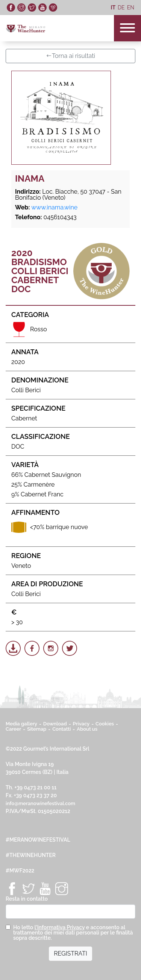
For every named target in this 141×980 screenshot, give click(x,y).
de (121, 8)
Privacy (81, 724)
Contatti (61, 729)
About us (87, 729)
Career (13, 729)
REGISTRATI (70, 953)
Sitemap (37, 729)
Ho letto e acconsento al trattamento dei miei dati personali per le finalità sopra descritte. (73, 933)
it (113, 8)
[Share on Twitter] (70, 648)
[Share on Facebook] (32, 648)
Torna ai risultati (70, 56)
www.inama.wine (54, 207)
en (131, 8)
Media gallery (21, 724)
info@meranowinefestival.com (40, 803)
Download (55, 724)
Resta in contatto (27, 899)
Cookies (105, 724)
